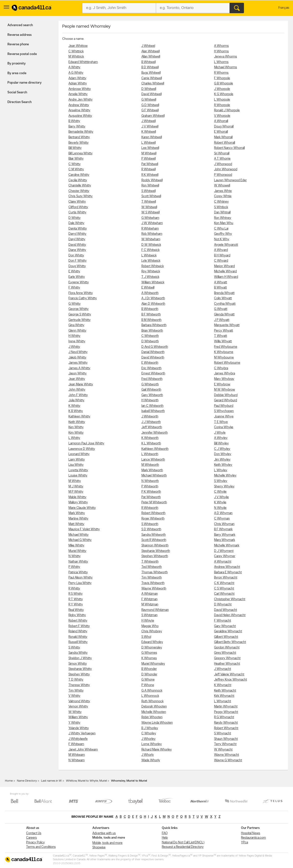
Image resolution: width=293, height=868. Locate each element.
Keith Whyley (223, 465)
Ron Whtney (223, 218)
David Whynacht (226, 610)
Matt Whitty (76, 524)
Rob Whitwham (152, 234)
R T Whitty (76, 599)
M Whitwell (149, 153)
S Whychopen (224, 411)
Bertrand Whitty (79, 137)
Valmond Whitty (79, 701)
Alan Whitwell (150, 51)
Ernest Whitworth (153, 374)
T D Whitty (76, 680)
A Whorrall (221, 121)
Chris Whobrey (152, 631)
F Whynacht (223, 621)
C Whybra (221, 368)
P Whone (148, 685)
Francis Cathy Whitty (83, 298)
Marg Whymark (225, 540)
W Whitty (75, 712)
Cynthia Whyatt (225, 304)
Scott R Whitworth (154, 540)
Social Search (17, 92)
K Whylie (220, 502)
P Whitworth (150, 487)
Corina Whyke (224, 427)
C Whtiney (221, 202)
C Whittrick (76, 51)
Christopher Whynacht (230, 599)
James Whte (223, 191)
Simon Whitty (78, 664)
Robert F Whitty (79, 626)
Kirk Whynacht (224, 696)
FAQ (165, 833)
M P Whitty (76, 492)
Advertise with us (104, 833)
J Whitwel (148, 46)
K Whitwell (149, 132)
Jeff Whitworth (152, 427)
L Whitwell (148, 143)
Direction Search (20, 102)
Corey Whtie (223, 196)
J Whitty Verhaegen (82, 733)
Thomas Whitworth (155, 572)
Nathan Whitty (78, 562)
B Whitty (74, 121)
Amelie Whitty (78, 94)
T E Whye (221, 422)
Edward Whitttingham (83, 62)
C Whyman (222, 519)
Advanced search (20, 25)
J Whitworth (150, 417)
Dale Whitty (76, 223)
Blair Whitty (76, 159)
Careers (31, 838)
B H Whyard (222, 256)
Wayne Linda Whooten (157, 723)
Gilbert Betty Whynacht (230, 642)
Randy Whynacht (226, 723)
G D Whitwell (150, 105)
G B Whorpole (224, 84)
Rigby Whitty (77, 615)
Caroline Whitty (79, 175)
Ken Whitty (76, 427)
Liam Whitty (77, 460)
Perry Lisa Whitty (80, 583)
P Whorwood (223, 175)
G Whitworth (150, 384)
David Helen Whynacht (230, 615)
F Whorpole (222, 78)
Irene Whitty (77, 341)
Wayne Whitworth (154, 589)
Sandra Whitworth (154, 535)
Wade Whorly (151, 760)
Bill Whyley (221, 443)
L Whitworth (150, 454)
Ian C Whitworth (152, 406)
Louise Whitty (78, 476)
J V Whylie (221, 497)
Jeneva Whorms (226, 57)
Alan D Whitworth (153, 304)
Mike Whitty (76, 546)
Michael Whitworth (154, 476)
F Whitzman (149, 599)
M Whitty (75, 481)
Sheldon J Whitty (80, 658)
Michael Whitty (79, 535)
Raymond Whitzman (155, 610)
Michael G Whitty (80, 540)
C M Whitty (76, 169)
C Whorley (149, 733)
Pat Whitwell (150, 164)
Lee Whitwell (150, 148)
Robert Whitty (78, 621)
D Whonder (149, 674)
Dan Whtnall (222, 212)
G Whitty (75, 304)
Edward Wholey (152, 642)
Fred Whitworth (152, 379)
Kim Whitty (76, 433)
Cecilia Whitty (78, 180)
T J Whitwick (150, 277)
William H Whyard (226, 277)
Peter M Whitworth (154, 502)
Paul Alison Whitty (81, 578)
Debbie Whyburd (226, 395)
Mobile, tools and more (107, 843)
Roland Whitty (78, 631)
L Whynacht (223, 701)
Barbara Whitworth (154, 325)
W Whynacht (223, 750)
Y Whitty (74, 723)
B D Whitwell (150, 67)
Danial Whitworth (153, 352)
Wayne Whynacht (227, 755)
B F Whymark (223, 529)
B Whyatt (220, 288)
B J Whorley (150, 728)
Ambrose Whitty (80, 89)
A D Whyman (223, 513)
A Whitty (74, 67)
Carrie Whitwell (152, 78)
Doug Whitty (77, 266)
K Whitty (74, 406)
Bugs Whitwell (151, 73)
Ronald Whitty (78, 637)
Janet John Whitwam (83, 750)
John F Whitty (78, 395)
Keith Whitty (77, 422)
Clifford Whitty (78, 207)
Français (284, 8)
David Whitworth (153, 358)
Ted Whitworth (152, 567)
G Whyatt (221, 309)
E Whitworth (150, 363)
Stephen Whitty (79, 674)
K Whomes (149, 658)
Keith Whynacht (225, 691)
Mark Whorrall (223, 137)
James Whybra (225, 374)
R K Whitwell (150, 175)
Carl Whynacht (224, 594)
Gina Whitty (76, 325)
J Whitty (74, 347)
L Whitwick (149, 256)
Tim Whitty (76, 691)
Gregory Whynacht (227, 658)
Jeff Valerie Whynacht (229, 674)
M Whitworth (150, 465)
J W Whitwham (152, 223)
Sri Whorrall (222, 153)
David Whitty (77, 245)
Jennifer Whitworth (155, 433)
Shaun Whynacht (226, 739)
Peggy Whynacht (226, 712)
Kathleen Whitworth (155, 449)
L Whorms (221, 62)
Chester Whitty (79, 191)
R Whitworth (150, 508)
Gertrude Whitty (80, 320)
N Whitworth (150, 481)
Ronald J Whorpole (227, 110)
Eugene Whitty (79, 282)
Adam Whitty (77, 78)
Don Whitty (76, 256)
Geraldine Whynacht (228, 631)
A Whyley (221, 438)
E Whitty (74, 271)
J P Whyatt (222, 320)
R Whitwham (150, 229)
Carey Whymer (225, 556)
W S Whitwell (150, 212)
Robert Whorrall (225, 143)
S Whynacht (223, 733)
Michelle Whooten (154, 712)
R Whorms (221, 73)
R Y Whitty (76, 605)
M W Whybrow (225, 390)
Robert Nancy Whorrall (229, 148)
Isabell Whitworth (153, 411)
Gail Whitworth (151, 390)
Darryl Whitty (77, 234)
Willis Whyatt (223, 341)
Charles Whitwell (153, 84)
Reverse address (20, 35)
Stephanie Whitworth (156, 551)
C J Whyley (222, 449)
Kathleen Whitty (79, 417)
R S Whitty (76, 594)
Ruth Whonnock (152, 701)
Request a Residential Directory (183, 847)
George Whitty (79, 309)
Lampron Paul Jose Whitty (86, 443)
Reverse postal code (22, 54)
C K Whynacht (224, 583)
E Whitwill (148, 288)
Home (9, 781)
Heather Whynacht (227, 664)
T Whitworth (150, 562)
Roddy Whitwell (152, 180)
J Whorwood (223, 164)
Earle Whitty (77, 277)
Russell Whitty (78, 642)
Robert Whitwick (153, 266)
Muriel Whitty (77, 551)
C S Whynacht (224, 589)
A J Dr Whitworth (153, 298)
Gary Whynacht (225, 626)
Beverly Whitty (79, 143)
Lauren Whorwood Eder (230, 180)
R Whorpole (222, 105)
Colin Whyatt (223, 298)
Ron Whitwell (150, 186)
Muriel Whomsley (153, 664)
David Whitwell (151, 94)
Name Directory (27, 781)
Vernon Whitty (78, 707)
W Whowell (222, 186)
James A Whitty (79, 368)
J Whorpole (222, 89)
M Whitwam (77, 755)
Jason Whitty (78, 374)
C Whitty (75, 164)
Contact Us (34, 833)
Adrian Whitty (78, 84)
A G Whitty (76, 73)
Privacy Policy (35, 842)
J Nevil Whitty (78, 352)
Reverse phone (18, 44)
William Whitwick (153, 282)
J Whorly (148, 755)
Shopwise (99, 847)
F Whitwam (76, 744)
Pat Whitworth (151, 497)
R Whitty (74, 589)
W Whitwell (149, 207)
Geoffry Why (223, 234)
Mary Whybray (224, 379)
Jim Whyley (222, 460)
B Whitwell (148, 62)
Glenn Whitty (77, 331)
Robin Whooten (152, 717)
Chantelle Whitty (80, 186)
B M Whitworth (151, 320)
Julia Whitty (76, 400)
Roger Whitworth (153, 519)
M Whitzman (150, 605)
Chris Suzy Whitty (81, 196)
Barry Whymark (225, 535)
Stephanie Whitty (80, 669)
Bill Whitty (75, 148)
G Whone (148, 680)
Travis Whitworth (153, 583)
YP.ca (244, 842)
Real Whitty (76, 610)
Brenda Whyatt (224, 293)
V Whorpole (222, 116)
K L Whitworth (151, 443)
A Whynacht (223, 562)
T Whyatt (221, 336)
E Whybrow (222, 384)
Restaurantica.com (253, 838)
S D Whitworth (151, 529)
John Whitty (77, 390)
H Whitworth (150, 400)
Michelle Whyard (225, 271)
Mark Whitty (77, 513)
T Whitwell (149, 202)
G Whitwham (150, 218)
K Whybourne (224, 352)
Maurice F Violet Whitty (84, 529)
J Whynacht (223, 669)
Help (165, 838)
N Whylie (220, 508)
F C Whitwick (150, 250)
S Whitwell (148, 191)
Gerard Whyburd (226, 400)
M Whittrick (76, 57)
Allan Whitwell (151, 57)
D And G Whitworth (155, 347)
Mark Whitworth (152, 470)
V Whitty (74, 696)
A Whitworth (150, 293)
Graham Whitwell (153, 116)
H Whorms (221, 51)
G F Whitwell (150, 110)
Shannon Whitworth (155, 546)
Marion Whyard (224, 266)
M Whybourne (224, 358)
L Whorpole (222, 100)
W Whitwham (151, 239)
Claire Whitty (77, 202)
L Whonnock (150, 696)
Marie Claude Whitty (82, 508)
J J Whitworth (151, 422)
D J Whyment (224, 551)
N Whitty (75, 556)
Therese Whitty (79, 685)
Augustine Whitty (80, 116)
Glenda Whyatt (224, 315)
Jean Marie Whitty (81, 384)
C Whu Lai (221, 229)
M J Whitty (76, 487)
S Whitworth (150, 524)
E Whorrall (221, 132)
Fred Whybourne (226, 347)
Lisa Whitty (76, 465)
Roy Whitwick (151, 271)
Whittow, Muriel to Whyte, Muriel (86, 781)
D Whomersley (152, 648)
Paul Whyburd (224, 406)
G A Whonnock (152, 691)
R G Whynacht (224, 717)
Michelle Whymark (227, 546)
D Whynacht (223, 605)
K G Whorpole (224, 94)
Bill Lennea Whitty (81, 153)
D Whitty (75, 218)
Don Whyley (223, 454)
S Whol (146, 637)
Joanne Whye (224, 417)
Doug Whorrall (224, 127)
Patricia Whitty (78, 572)
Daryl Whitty (77, 239)
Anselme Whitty (79, 110)
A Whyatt (221, 282)
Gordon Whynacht (227, 648)
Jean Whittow (78, 46)
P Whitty (74, 567)
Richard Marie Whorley (157, 750)
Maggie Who (150, 626)
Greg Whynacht (225, 653)
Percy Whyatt (224, 331)
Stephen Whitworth (155, 556)
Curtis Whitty (77, 212)
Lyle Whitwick (151, 261)
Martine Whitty (78, 519)
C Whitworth (150, 336)
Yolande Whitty (79, 728)
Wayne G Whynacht (228, 760)
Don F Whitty (78, 261)
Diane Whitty (77, 250)
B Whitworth (150, 309)
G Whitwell (149, 100)
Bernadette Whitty (81, 132)
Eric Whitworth (151, 368)
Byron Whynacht (226, 578)
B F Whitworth (151, 315)
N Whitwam (77, 760)
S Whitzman (149, 615)
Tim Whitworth (152, 578)
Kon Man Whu (224, 223)
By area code (17, 73)
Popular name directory (25, 83)
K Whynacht (223, 685)
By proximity (17, 64)
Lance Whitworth (153, 460)
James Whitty (78, 363)
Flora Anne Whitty (81, 293)
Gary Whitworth (152, 395)
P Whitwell (148, 159)
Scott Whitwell (151, 196)
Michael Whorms (226, 67)
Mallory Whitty (78, 502)
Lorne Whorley (152, 744)
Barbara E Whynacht (228, 572)
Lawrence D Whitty (82, 449)
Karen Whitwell (152, 137)
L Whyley (221, 470)
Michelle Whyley (225, 476)
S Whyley (221, 481)
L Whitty (74, 438)
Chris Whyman (224, 524)
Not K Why (222, 239)
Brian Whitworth (152, 331)
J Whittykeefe (78, 739)
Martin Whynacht (226, 707)
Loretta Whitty (78, 470)
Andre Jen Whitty (81, 100)
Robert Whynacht (226, 728)
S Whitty (74, 648)
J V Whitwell (150, 127)
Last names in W (51, 781)
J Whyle (220, 433)
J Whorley (148, 739)
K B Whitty (76, 411)
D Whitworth (150, 341)
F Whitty (74, 288)
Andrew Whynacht (227, 567)
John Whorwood (226, 169)
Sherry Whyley (224, 487)
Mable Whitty (77, 497)
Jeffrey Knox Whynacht (231, 680)
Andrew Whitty (79, 105)
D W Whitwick (151, 245)
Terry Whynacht (225, 744)
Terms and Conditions (41, 847)
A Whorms (221, 46)
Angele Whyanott (226, 245)
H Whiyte (148, 621)
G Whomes (149, 653)
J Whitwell (148, 121)
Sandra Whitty (78, 653)
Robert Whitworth (153, 513)
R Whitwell (148, 169)
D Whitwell (149, 89)
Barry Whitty (77, 127)
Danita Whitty (78, 229)
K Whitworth (150, 438)
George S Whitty (80, 315)
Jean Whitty (77, 379)
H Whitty (74, 336)
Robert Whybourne (227, 363)
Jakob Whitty (77, 358)
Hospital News (251, 833)
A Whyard (221, 250)
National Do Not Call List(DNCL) (183, 842)
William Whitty (78, 717)
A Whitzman (150, 594)
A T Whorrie (222, 159)
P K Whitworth (151, 492)
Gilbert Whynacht (226, 637)
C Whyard (221, 261)
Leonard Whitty (79, 454)
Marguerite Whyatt (227, 325)
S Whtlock (221, 207)
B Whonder (149, 669)
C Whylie (220, 492)
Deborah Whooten (154, 707)
